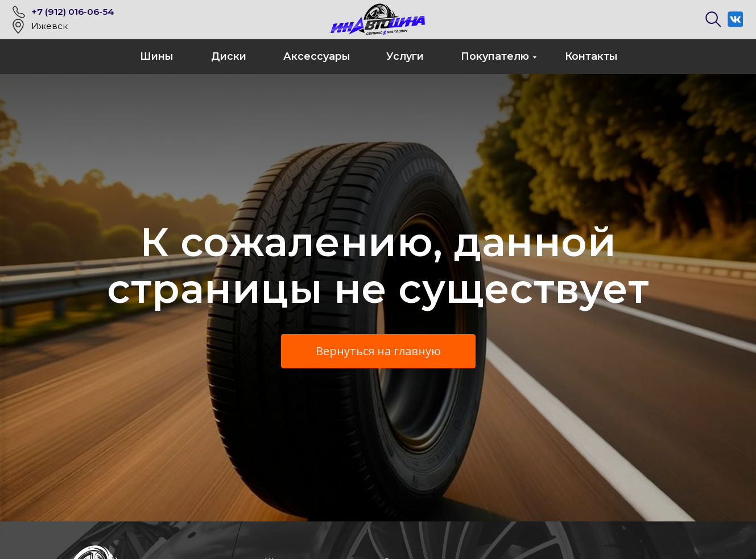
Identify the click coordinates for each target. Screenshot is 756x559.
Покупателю (495, 56)
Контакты (591, 56)
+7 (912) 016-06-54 (73, 12)
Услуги (405, 56)
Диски (229, 56)
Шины (157, 56)
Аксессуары (317, 56)
